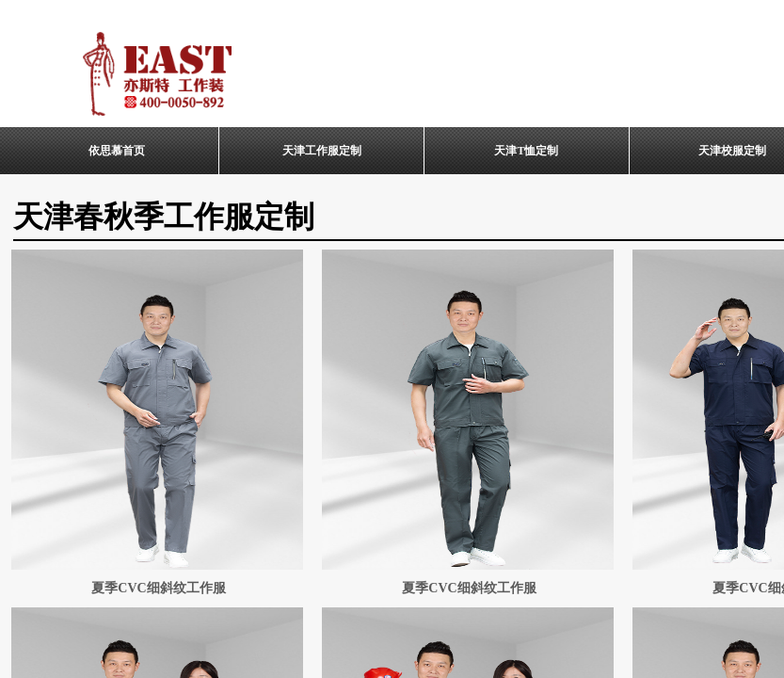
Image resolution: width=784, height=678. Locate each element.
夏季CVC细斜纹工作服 (158, 588)
